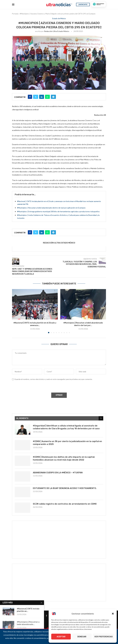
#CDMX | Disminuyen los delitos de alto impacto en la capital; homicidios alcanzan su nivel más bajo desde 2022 (64, 458)
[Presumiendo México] (98, 4)
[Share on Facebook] (30, 97)
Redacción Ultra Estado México (57, 31)
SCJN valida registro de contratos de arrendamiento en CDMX (65, 504)
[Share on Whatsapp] (47, 97)
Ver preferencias (104, 637)
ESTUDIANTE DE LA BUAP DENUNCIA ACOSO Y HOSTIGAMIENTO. (65, 488)
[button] (113, 614)
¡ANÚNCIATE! (83, 5)
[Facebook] (47, 616)
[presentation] (32, 387)
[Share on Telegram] (53, 97)
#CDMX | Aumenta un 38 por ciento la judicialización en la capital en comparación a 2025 (67, 443)
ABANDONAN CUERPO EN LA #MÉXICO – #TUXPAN (58, 473)
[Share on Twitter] (36, 97)
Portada (15, 14)
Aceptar (61, 637)
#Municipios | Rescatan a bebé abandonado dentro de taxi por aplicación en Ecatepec (51, 208)
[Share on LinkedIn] (42, 97)
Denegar (82, 637)
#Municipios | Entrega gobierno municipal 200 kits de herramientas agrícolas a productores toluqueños (58, 211)
